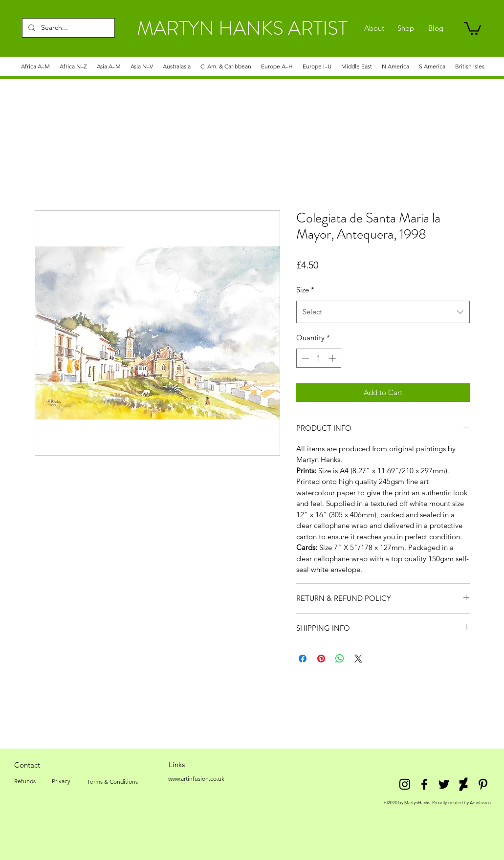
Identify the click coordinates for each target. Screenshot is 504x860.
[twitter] (444, 784)
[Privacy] (61, 781)
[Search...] (67, 28)
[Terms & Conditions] (112, 782)
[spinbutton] (318, 358)
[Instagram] (405, 784)
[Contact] (27, 765)
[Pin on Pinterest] (321, 659)
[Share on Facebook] (303, 659)
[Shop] (406, 28)
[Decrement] (304, 358)
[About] (374, 28)
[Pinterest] (483, 784)
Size (305, 290)
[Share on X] (358, 659)
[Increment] (333, 358)
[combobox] (383, 312)
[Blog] (436, 28)
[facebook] (424, 784)
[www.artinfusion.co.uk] (197, 779)
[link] (472, 28)
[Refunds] (25, 781)
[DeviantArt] (463, 784)
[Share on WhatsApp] (340, 659)
